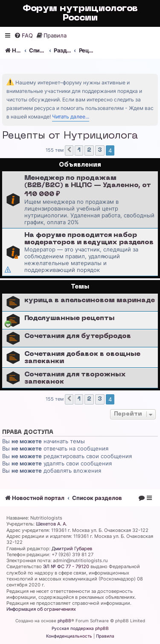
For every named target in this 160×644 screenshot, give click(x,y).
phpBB (64, 621)
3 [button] (100, 150)
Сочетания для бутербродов (78, 336)
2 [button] (89, 150)
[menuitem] (23, 36)
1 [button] (79, 150)
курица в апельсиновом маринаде (90, 300)
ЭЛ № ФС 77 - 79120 (66, 566)
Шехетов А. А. (51, 524)
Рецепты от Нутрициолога (70, 136)
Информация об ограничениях (41, 609)
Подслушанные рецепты (69, 318)
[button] (69, 150)
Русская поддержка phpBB (80, 628)
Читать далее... (71, 117)
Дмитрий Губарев (72, 549)
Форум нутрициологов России (80, 13)
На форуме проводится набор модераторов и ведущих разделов (89, 239)
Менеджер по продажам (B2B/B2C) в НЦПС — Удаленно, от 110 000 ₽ (88, 186)
